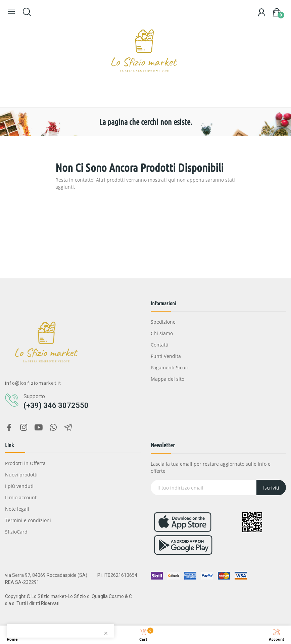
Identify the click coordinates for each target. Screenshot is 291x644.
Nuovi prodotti (21, 475)
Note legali (17, 509)
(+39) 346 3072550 (56, 405)
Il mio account (21, 497)
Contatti (160, 345)
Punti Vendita (166, 356)
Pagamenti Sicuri (170, 367)
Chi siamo (162, 333)
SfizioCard (16, 532)
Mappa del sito (167, 379)
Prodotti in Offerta (25, 463)
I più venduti (19, 486)
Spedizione (163, 322)
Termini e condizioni (28, 520)
